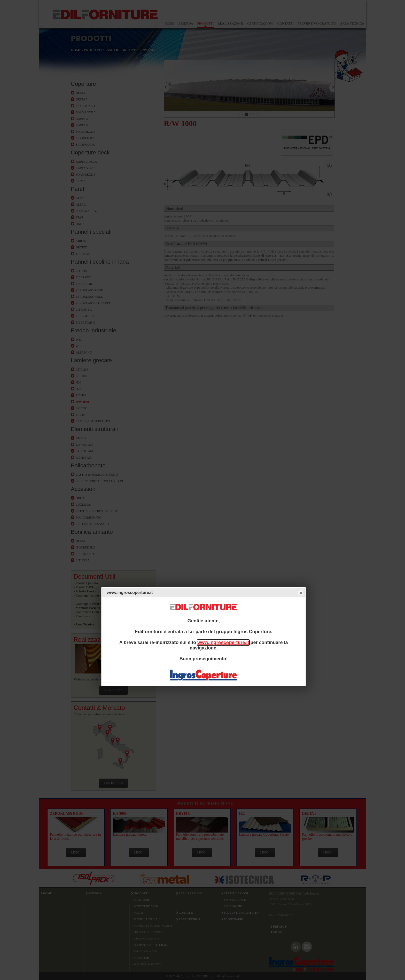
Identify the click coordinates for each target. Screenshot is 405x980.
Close (300, 593)
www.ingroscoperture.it (223, 642)
